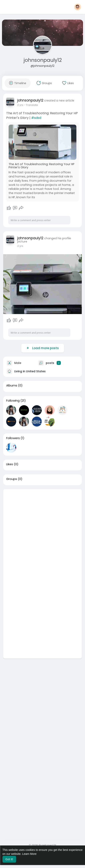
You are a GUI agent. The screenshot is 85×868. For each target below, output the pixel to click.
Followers (13, 438)
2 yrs (20, 105)
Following (13, 401)
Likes (10, 464)
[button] (78, 7)
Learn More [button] (29, 854)
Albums (12, 385)
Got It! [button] (9, 859)
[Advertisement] (42, 532)
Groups (12, 479)
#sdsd (36, 118)
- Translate (31, 105)
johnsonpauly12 (43, 60)
